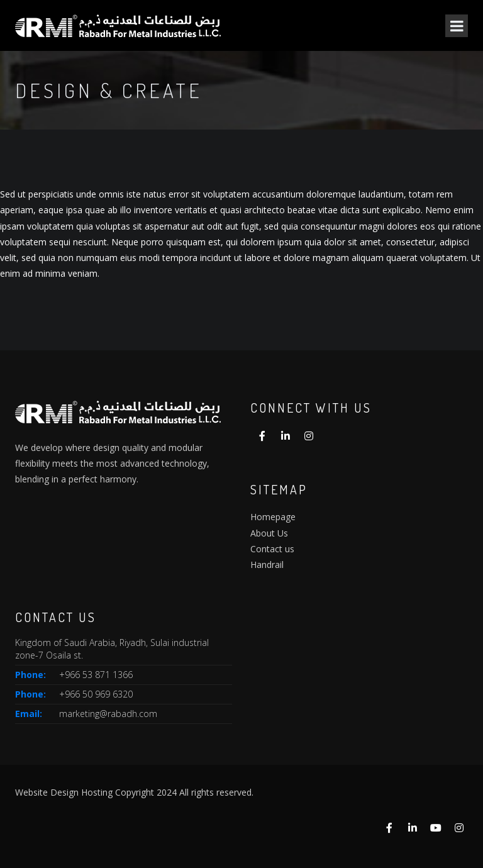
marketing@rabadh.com (108, 714)
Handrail (267, 565)
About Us (269, 533)
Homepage (273, 517)
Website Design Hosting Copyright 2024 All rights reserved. (134, 792)
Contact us (272, 549)
